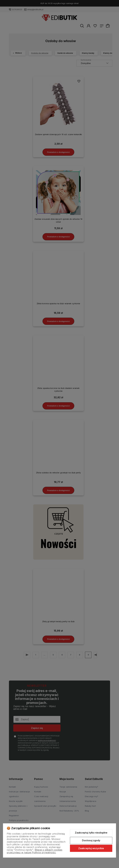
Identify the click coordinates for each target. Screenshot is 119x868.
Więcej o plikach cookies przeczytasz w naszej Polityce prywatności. (35, 851)
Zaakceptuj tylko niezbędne (91, 833)
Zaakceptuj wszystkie (91, 848)
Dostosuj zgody (91, 840)
